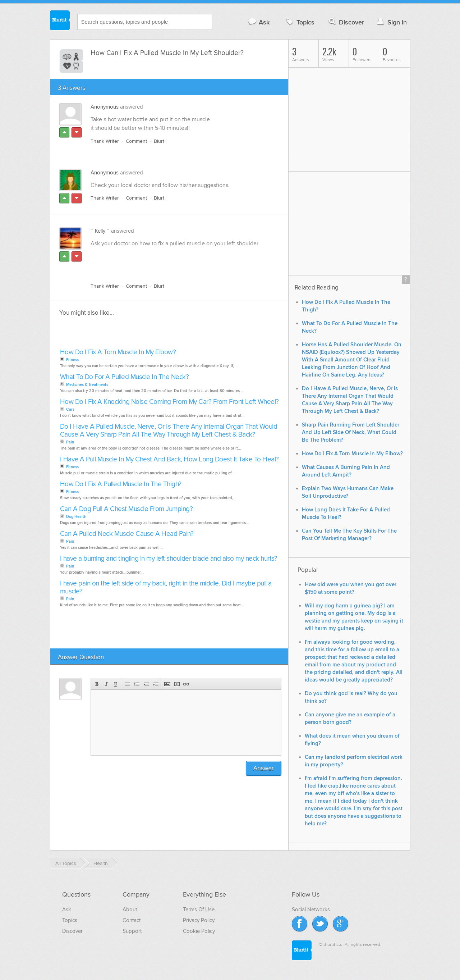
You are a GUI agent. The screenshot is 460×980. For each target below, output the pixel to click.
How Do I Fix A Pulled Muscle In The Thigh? (121, 484)
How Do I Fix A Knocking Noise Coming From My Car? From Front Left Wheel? (169, 402)
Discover (346, 22)
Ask (259, 22)
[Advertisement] (174, 261)
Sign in (391, 22)
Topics (300, 22)
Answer (264, 768)
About (130, 910)
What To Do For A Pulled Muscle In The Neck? (125, 377)
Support (132, 931)
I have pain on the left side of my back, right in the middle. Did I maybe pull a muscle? (166, 587)
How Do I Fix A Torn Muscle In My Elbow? (118, 352)
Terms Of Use (199, 910)
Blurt (159, 141)
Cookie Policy (199, 931)
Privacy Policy (199, 920)
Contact (132, 920)
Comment (136, 141)
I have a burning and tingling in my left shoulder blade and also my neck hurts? (169, 559)
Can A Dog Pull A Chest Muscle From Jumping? (126, 509)
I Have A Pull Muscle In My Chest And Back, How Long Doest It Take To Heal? (169, 459)
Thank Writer (105, 141)
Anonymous (105, 107)
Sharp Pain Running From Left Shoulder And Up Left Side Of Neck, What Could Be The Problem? (351, 432)
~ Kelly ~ (100, 231)
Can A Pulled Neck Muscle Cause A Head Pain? (127, 534)
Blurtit (60, 21)
